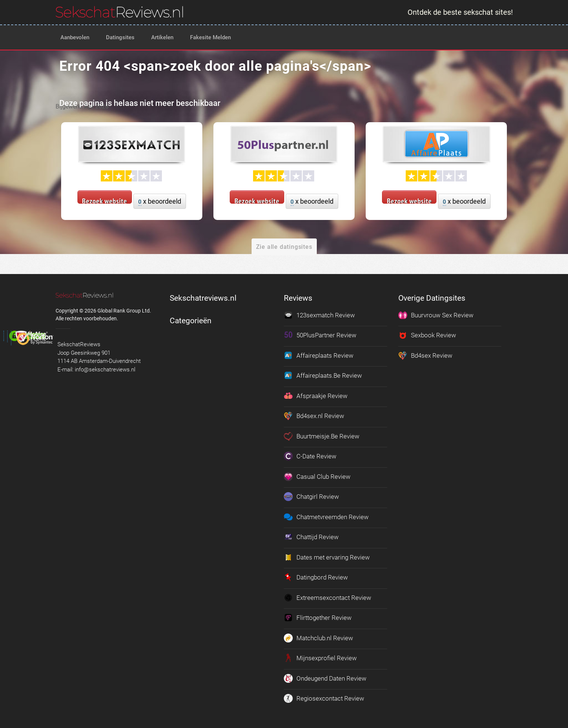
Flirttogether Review (318, 618)
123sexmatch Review (319, 315)
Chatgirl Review (311, 497)
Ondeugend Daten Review (325, 678)
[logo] (119, 12)
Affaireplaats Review (319, 355)
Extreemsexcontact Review (328, 598)
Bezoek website (105, 200)
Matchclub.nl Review (318, 638)
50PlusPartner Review (320, 335)
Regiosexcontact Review (324, 698)
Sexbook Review (427, 335)
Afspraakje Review (316, 396)
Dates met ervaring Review (327, 557)
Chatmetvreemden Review (326, 517)
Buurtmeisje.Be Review (322, 436)
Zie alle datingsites (284, 247)
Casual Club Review (317, 477)
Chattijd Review (311, 537)
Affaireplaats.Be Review (323, 375)
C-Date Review (310, 456)
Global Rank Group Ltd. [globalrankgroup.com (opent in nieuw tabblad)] (124, 311)
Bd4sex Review (425, 355)
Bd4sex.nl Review (314, 416)
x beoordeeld (160, 202)
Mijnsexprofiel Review (320, 658)
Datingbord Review (316, 577)
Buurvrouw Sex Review (436, 315)
